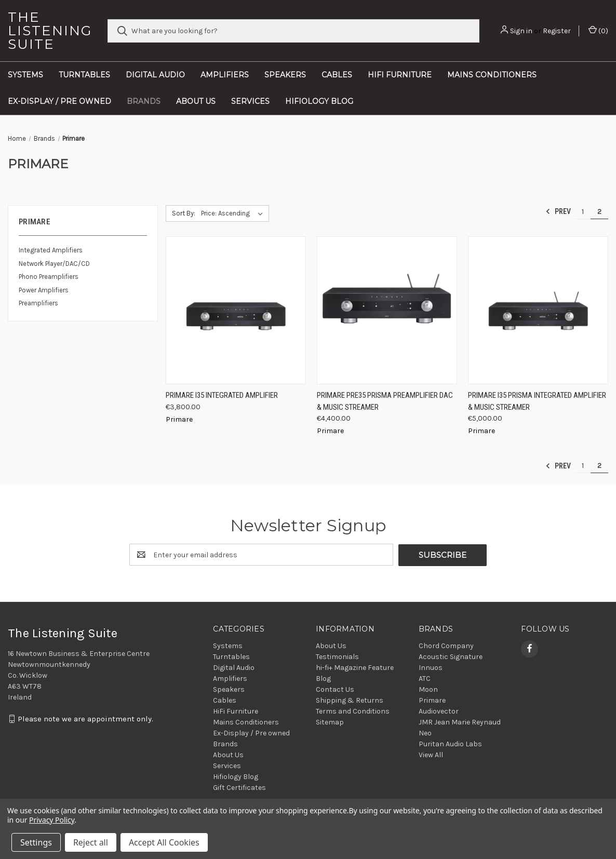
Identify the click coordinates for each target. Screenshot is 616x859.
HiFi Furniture (400, 75)
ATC (425, 678)
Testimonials (337, 656)
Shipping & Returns (350, 700)
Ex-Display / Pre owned (59, 101)
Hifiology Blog (319, 101)
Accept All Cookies (164, 842)
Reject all (91, 842)
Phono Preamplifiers (49, 277)
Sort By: (184, 213)
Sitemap (330, 722)
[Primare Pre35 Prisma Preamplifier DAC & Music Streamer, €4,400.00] (387, 310)
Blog (323, 678)
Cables (337, 75)
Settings (36, 842)
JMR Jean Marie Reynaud (460, 722)
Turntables (84, 75)
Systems (25, 75)
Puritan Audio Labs (450, 743)
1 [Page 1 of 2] (583, 212)
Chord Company (446, 645)
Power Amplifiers (44, 290)
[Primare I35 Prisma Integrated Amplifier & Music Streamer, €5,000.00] (538, 310)
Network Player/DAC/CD (54, 264)
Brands (144, 101)
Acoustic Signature (451, 656)
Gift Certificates (239, 787)
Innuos (431, 667)
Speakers (285, 75)
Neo (425, 733)
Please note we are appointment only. (85, 719)
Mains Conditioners (492, 75)
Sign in (521, 31)
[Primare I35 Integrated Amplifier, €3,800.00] (236, 310)
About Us (196, 101)
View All (431, 754)
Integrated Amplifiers (51, 250)
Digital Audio (155, 75)
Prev (558, 211)
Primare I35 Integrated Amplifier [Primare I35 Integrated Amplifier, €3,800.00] (222, 395)
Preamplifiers (38, 303)
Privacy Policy (52, 820)
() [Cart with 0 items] (598, 30)
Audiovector (439, 711)
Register (557, 31)
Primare (432, 700)
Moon (428, 689)
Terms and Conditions (353, 711)
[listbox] (234, 213)
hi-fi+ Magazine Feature (355, 667)
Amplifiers (225, 75)
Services (250, 101)
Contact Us (335, 689)
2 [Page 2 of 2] (599, 212)
